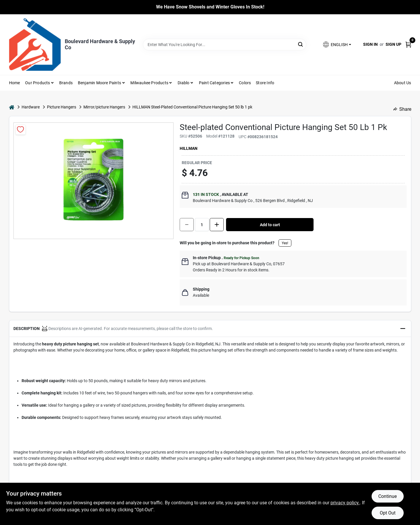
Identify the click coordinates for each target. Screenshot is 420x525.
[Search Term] (225, 45)
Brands (66, 83)
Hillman (189, 148)
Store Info (265, 83)
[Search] (301, 44)
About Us (403, 83)
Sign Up (393, 44)
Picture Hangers (62, 107)
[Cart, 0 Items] (408, 44)
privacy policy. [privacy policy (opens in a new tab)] (345, 503)
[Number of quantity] (202, 225)
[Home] (12, 107)
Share (402, 109)
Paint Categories (214, 83)
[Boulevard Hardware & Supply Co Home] (35, 45)
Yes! (285, 243)
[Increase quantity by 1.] (217, 225)
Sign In (370, 44)
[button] (337, 44)
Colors (245, 83)
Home (15, 83)
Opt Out (388, 513)
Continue (387, 496)
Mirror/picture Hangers (104, 107)
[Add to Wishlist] (21, 130)
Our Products (37, 83)
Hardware (31, 107)
